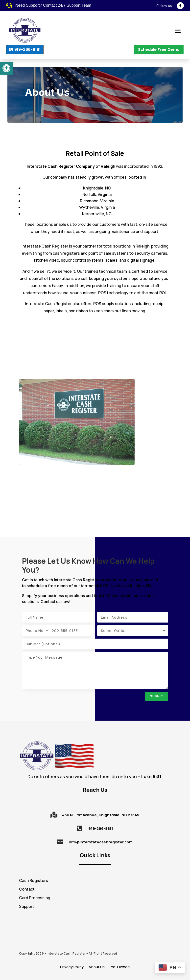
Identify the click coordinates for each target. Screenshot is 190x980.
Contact (27, 889)
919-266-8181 (27, 50)
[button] (6, 68)
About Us (97, 967)
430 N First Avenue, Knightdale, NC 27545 (101, 815)
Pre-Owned (120, 967)
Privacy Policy (72, 967)
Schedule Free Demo (159, 50)
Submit (157, 696)
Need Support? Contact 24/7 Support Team (53, 5)
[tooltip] (148, 776)
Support (27, 906)
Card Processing (35, 898)
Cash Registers (34, 880)
